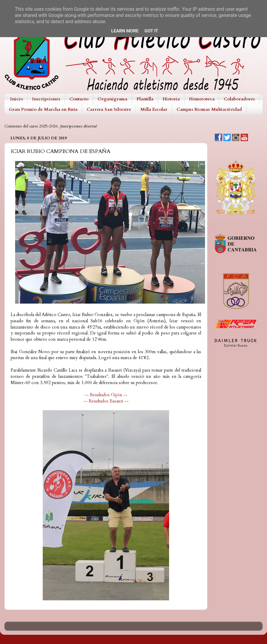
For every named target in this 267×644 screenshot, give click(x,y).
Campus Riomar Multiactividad (209, 109)
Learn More (125, 31)
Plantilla (145, 99)
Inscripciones (46, 99)
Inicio (16, 99)
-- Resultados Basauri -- (106, 401)
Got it (151, 31)
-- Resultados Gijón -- (106, 395)
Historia (171, 99)
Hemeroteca (202, 99)
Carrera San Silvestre (109, 109)
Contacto (79, 99)
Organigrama (112, 99)
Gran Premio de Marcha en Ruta (43, 109)
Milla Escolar (154, 109)
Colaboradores (239, 99)
